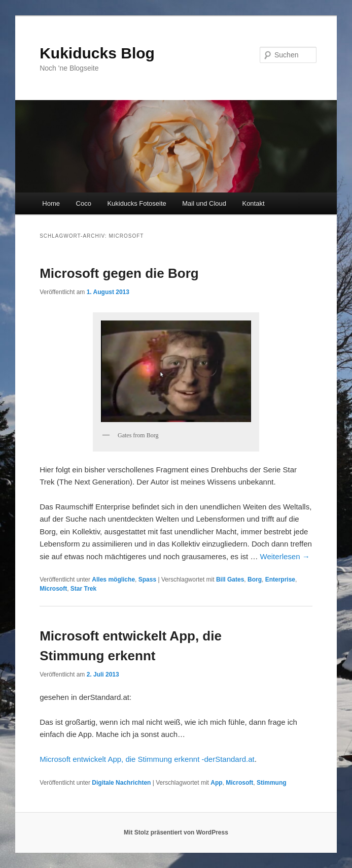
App (216, 783)
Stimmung (272, 783)
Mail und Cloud (204, 203)
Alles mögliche (113, 580)
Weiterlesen (285, 556)
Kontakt (253, 203)
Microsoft (53, 589)
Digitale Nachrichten (121, 783)
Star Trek (83, 589)
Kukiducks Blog (97, 53)
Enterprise (280, 580)
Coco (84, 203)
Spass (147, 580)
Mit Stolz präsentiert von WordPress (176, 832)
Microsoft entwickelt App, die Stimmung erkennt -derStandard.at (147, 759)
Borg (255, 580)
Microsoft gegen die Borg (119, 273)
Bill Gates (230, 580)
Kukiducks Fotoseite (136, 203)
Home (51, 203)
